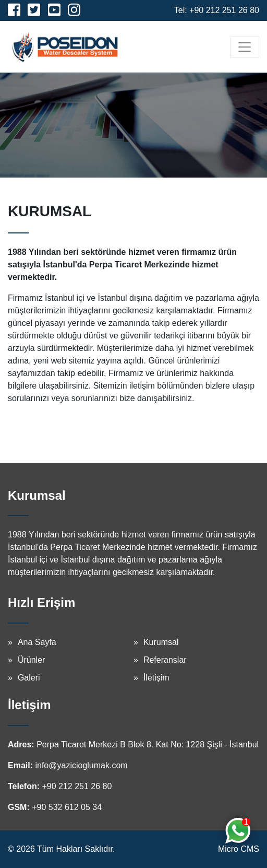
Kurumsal (161, 642)
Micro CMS (239, 849)
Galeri (29, 678)
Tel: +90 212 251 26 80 (217, 10)
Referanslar (165, 660)
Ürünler (31, 660)
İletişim (156, 678)
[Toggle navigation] (245, 47)
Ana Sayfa (37, 642)
